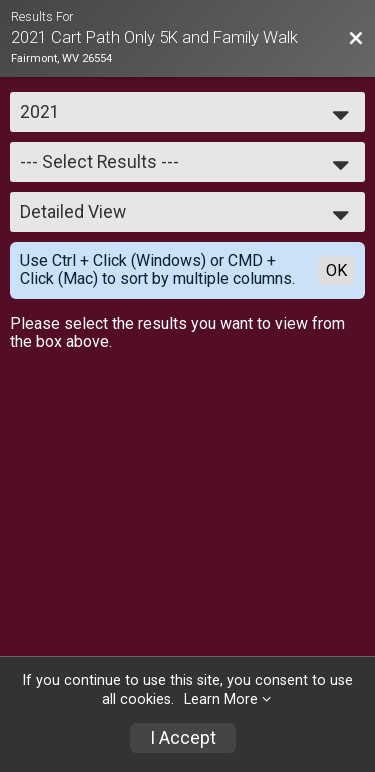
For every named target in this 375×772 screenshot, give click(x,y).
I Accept (183, 738)
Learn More (221, 699)
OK (336, 270)
